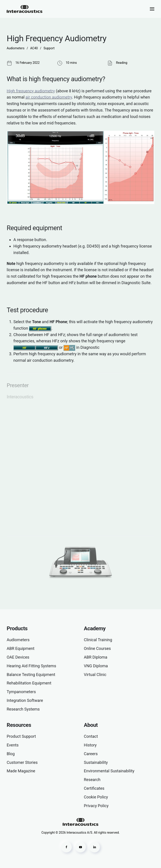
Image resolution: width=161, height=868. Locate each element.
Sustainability (96, 762)
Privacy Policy (96, 806)
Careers (91, 754)
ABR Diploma (96, 657)
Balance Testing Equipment (31, 675)
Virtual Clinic (95, 675)
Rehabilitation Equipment (29, 683)
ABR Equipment (21, 648)
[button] (152, 9)
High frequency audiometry (31, 91)
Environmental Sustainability (109, 771)
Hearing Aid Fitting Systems (31, 666)
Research (92, 780)
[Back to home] (25, 9)
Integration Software (25, 700)
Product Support (21, 736)
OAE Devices (18, 657)
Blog (11, 754)
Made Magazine (21, 771)
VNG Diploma (96, 666)
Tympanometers (21, 692)
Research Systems (23, 709)
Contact (91, 736)
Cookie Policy (96, 797)
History (90, 745)
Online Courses (97, 648)
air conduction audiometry (49, 97)
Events (13, 745)
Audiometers (18, 640)
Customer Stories (22, 762)
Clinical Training (98, 640)
